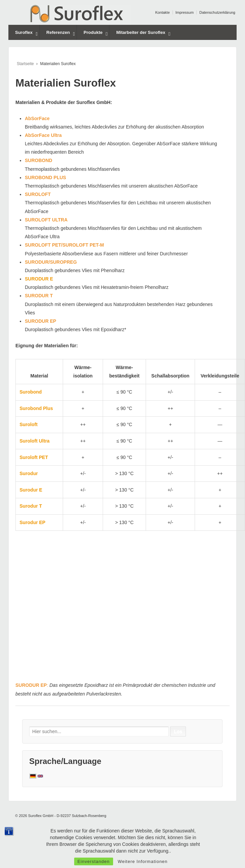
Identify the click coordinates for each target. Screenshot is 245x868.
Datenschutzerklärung (217, 12)
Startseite (25, 64)
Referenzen (58, 32)
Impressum (185, 12)
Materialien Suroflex (66, 83)
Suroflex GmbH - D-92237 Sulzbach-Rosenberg (67, 816)
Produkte (93, 32)
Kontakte (162, 12)
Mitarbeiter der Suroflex (141, 32)
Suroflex (24, 32)
